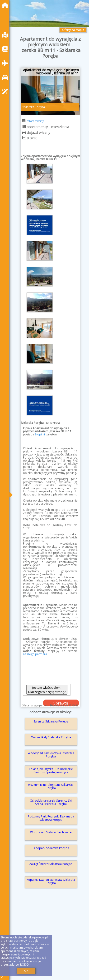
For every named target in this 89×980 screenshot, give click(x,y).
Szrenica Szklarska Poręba (51, 721)
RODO (24, 965)
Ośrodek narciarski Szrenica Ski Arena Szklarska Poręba (51, 802)
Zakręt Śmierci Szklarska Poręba (51, 864)
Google (33, 941)
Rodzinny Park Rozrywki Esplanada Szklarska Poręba (51, 818)
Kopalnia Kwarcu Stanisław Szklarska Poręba (51, 881)
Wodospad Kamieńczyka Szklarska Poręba (51, 755)
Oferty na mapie (73, 30)
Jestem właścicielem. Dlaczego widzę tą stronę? (47, 690)
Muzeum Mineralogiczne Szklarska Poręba (51, 786)
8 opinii (40, 434)
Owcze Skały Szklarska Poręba (51, 737)
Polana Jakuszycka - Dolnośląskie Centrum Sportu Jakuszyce (51, 771)
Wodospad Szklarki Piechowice (51, 832)
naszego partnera (35, 654)
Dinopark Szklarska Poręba (51, 848)
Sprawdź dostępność (61, 703)
